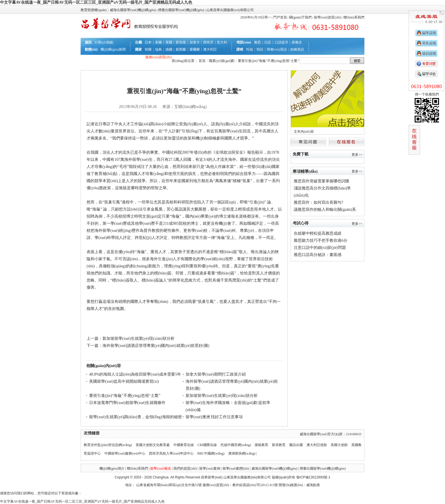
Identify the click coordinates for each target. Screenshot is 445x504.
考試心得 (301, 223)
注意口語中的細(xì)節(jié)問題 (320, 248)
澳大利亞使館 (317, 445)
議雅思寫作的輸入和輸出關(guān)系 (325, 210)
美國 (158, 42)
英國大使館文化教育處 (153, 445)
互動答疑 (108, 64)
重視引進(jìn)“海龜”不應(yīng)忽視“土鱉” (125, 396)
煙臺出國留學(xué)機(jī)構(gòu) (323, 468)
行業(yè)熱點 (104, 42)
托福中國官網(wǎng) (236, 445)
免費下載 (301, 154)
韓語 (260, 49)
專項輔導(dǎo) (305, 171)
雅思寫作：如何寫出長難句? (318, 202)
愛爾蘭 (195, 49)
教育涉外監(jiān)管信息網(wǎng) (108, 445)
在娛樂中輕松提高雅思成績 (318, 233)
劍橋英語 (297, 49)
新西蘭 (181, 49)
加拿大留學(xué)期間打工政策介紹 (216, 374)
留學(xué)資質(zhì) (328, 17)
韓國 (148, 49)
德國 (169, 49)
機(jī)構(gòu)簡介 (112, 468)
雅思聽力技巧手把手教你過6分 (321, 240)
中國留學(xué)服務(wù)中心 (125, 453)
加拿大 (195, 42)
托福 (249, 49)
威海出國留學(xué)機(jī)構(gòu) (274, 468)
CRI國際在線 (207, 445)
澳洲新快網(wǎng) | (243, 453)
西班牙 (208, 42)
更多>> (357, 155)
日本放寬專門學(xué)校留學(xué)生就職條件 (127, 403)
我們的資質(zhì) (185, 468)
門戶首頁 (280, 17)
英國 (169, 42)
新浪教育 (279, 445)
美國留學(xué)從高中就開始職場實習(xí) (124, 381)
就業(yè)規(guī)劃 (131, 64)
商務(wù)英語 (277, 49)
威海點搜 (313, 485)
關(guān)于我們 (300, 17)
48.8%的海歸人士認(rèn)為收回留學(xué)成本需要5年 (135, 374)
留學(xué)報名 (160, 468)
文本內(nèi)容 (304, 132)
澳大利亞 (210, 49)
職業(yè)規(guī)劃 (222, 61)
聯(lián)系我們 (354, 17)
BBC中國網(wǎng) (211, 453)
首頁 (202, 61)
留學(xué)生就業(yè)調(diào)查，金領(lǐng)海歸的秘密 (136, 417)
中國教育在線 (184, 445)
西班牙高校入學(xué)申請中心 (171, 453)
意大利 (222, 42)
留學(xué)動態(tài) (236, 468)
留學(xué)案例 (210, 468)
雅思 (257, 42)
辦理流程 (109, 57)
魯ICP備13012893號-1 (313, 477)
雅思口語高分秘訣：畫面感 (318, 255)
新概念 (297, 42)
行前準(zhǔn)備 (130, 57)
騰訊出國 (296, 445)
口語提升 (282, 42)
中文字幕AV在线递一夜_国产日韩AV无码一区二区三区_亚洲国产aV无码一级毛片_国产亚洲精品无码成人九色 (96, 2)
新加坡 (181, 42)
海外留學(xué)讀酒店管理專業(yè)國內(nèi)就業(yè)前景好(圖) (156, 346)
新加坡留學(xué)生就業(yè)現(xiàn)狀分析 (138, 339)
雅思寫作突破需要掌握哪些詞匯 (322, 181)
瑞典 (158, 49)
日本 (148, 42)
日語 (268, 42)
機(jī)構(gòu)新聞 (113, 49)
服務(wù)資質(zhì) (159, 57)
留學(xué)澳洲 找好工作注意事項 (214, 417)
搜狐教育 (261, 445)
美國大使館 (339, 445)
